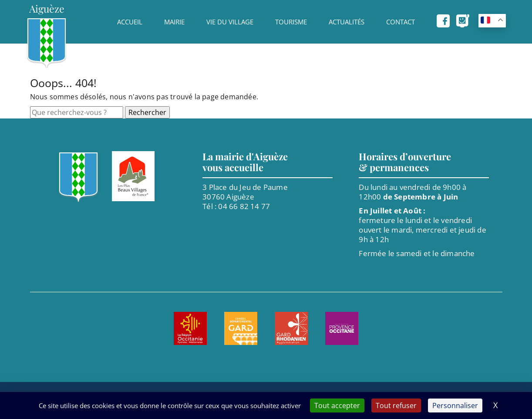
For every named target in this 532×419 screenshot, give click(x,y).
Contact (401, 22)
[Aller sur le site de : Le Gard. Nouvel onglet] (241, 328)
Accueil (130, 22)
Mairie (174, 22)
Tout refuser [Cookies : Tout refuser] (396, 405)
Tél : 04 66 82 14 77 (236, 206)
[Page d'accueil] (47, 34)
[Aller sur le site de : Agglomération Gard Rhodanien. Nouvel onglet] (291, 328)
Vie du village (230, 22)
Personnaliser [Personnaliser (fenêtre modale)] (455, 405)
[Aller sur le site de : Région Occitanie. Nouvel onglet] (190, 328)
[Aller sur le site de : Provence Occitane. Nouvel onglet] (342, 328)
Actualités (347, 22)
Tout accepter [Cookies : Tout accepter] (337, 405)
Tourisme (291, 22)
